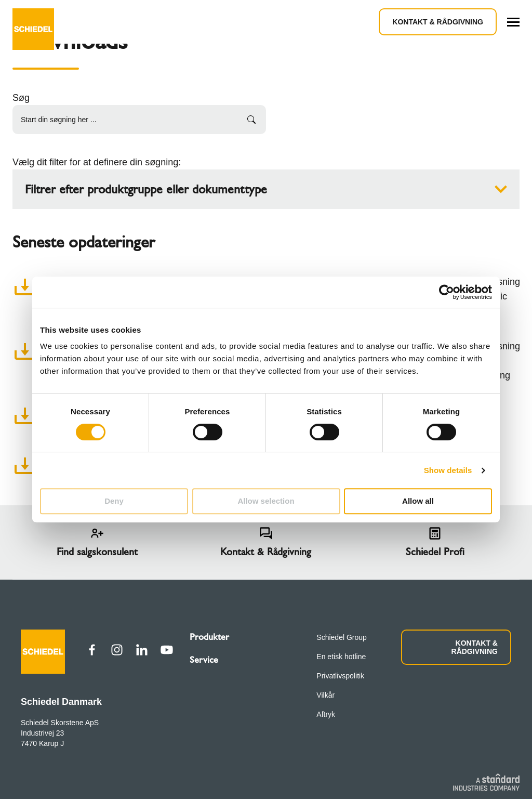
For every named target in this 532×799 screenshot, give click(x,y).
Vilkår (325, 695)
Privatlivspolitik (340, 676)
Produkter (209, 637)
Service (204, 660)
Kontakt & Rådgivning (438, 22)
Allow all (418, 501)
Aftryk (326, 714)
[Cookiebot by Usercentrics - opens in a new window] (447, 292)
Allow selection (266, 501)
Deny (114, 501)
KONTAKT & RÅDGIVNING (475, 647)
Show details (448, 470)
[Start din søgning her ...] (139, 120)
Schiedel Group (342, 637)
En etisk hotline (341, 657)
